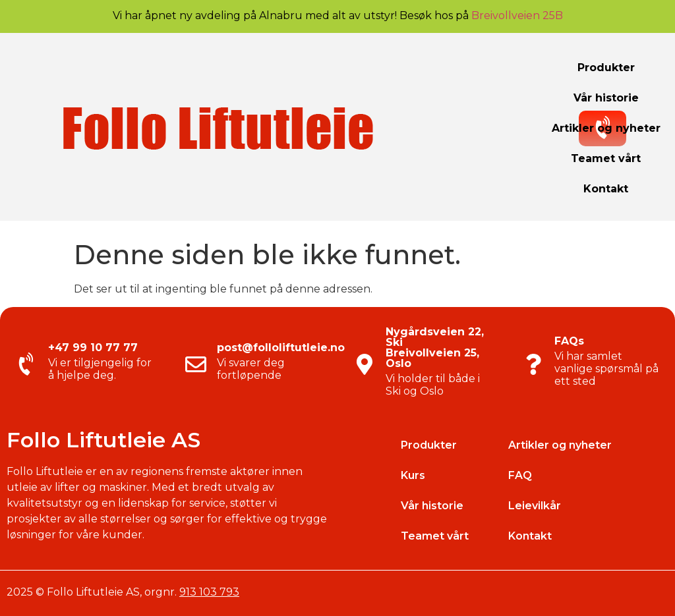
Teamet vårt (606, 158)
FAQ (520, 475)
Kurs (413, 475)
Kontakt (606, 189)
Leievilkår (535, 506)
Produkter (606, 68)
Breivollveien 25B (517, 15)
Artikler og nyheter (606, 128)
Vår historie (606, 98)
